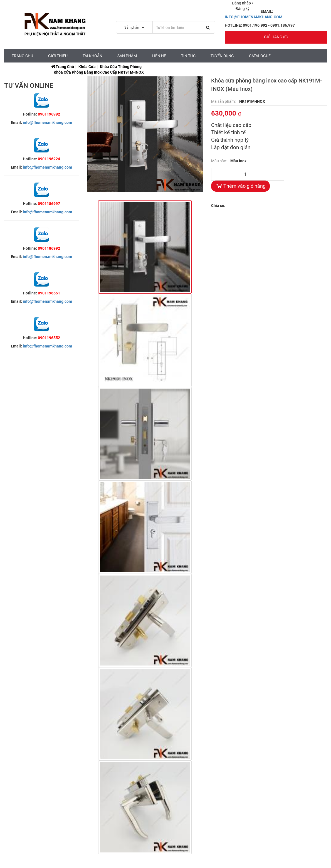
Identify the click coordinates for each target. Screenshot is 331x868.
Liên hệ (159, 56)
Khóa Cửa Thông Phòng (121, 67)
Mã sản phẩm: (224, 101)
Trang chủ (22, 56)
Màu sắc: (219, 161)
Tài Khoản (92, 56)
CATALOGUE (260, 56)
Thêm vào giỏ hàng (240, 186)
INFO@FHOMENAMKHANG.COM (254, 17)
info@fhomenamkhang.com (47, 122)
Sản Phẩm (127, 56)
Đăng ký (243, 9)
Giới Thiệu (58, 56)
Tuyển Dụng (222, 56)
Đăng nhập (242, 3)
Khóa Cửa (87, 67)
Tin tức (188, 56)
